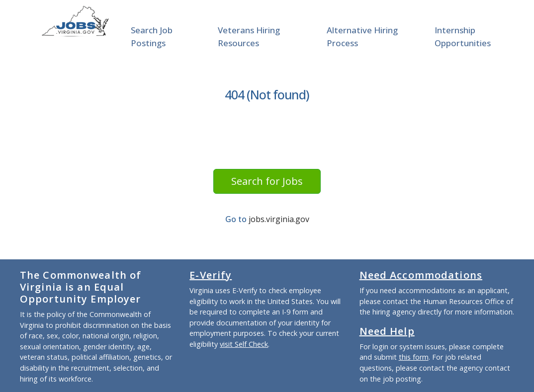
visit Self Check (244, 344)
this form (414, 357)
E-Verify (211, 275)
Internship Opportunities (463, 37)
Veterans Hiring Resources (249, 37)
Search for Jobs (267, 181)
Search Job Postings (152, 37)
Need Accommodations (421, 275)
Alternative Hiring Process (362, 37)
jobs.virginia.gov (279, 219)
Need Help (387, 331)
